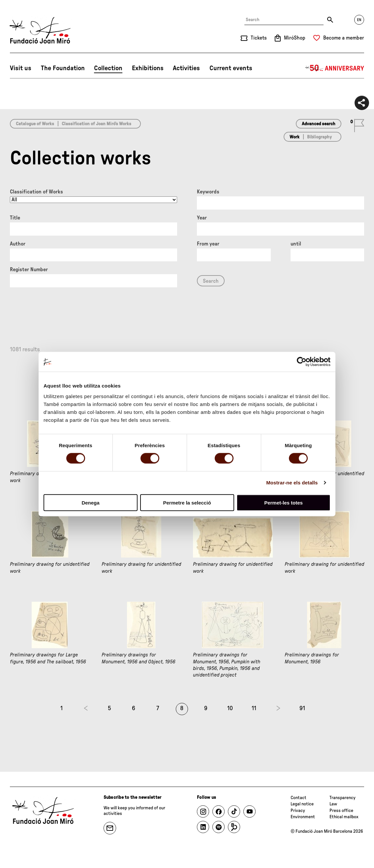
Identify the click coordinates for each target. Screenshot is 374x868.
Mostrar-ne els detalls (292, 483)
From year (208, 244)
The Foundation (63, 68)
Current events (231, 68)
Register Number (29, 270)
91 (302, 709)
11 (254, 709)
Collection (108, 68)
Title (15, 218)
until (296, 244)
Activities (186, 68)
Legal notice (302, 804)
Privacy (298, 811)
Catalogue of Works (35, 124)
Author (18, 244)
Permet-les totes (283, 502)
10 (230, 709)
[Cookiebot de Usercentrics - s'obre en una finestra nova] (302, 362)
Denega (90, 502)
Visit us (21, 68)
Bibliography (319, 137)
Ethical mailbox (344, 817)
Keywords (208, 192)
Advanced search (319, 124)
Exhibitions (148, 68)
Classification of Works (36, 192)
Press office (341, 811)
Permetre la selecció (187, 502)
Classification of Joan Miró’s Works (96, 124)
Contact (298, 798)
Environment (303, 817)
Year (202, 218)
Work (295, 137)
